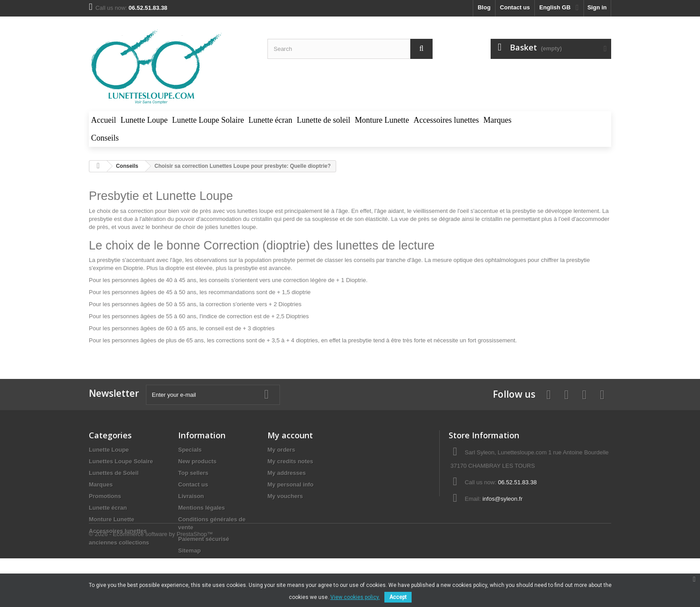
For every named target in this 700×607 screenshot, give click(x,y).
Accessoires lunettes (118, 531)
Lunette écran (108, 508)
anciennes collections (119, 543)
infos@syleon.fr (503, 499)
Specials (190, 450)
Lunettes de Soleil (114, 473)
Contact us (515, 7)
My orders (281, 450)
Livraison (191, 496)
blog (484, 7)
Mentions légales (202, 508)
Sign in (597, 7)
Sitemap (190, 551)
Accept (398, 597)
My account (290, 435)
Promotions (105, 496)
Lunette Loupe (109, 450)
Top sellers (193, 473)
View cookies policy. (355, 597)
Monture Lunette (112, 519)
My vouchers (285, 496)
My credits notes (290, 461)
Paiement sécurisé (204, 539)
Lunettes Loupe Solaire (121, 461)
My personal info (290, 484)
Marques (101, 484)
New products (197, 461)
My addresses (287, 473)
